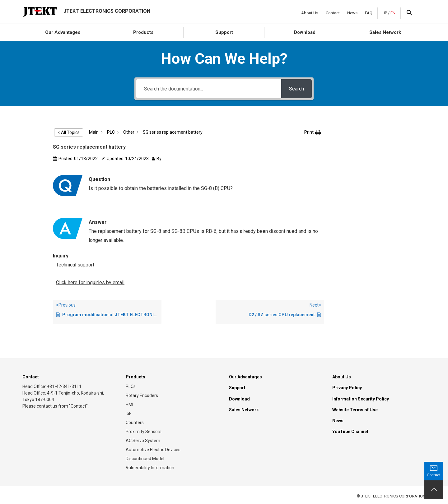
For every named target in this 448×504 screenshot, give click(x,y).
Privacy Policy (347, 388)
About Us (310, 13)
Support (224, 32)
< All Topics (69, 132)
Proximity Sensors (144, 432)
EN (393, 13)
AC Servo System (143, 441)
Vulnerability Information (150, 468)
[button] (313, 132)
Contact (333, 13)
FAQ (369, 13)
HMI (129, 405)
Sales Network (385, 32)
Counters (135, 423)
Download (305, 32)
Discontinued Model (145, 459)
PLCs (131, 386)
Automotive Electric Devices (153, 450)
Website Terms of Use (355, 410)
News (352, 13)
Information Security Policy (361, 399)
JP (385, 13)
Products (143, 32)
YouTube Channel (350, 432)
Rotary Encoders (142, 395)
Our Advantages (63, 32)
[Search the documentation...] (209, 89)
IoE (129, 414)
